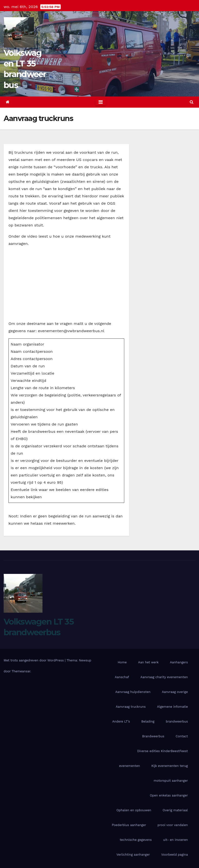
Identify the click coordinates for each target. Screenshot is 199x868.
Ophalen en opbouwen (134, 810)
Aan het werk (148, 662)
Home (122, 662)
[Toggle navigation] (101, 102)
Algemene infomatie (172, 707)
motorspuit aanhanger (171, 781)
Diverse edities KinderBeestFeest (162, 751)
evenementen (130, 766)
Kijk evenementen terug (170, 766)
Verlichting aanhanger (133, 855)
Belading (148, 721)
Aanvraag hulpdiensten (133, 692)
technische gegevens (136, 840)
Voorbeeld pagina (174, 855)
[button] (192, 102)
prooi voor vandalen (173, 825)
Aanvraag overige (175, 692)
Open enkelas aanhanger (169, 795)
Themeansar (21, 671)
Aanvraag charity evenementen (164, 677)
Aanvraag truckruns (131, 707)
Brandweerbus (153, 736)
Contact (182, 736)
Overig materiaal (175, 810)
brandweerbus (177, 721)
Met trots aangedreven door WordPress (34, 660)
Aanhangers (179, 662)
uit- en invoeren (175, 840)
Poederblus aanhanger (129, 825)
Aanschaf (122, 677)
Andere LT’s (121, 721)
